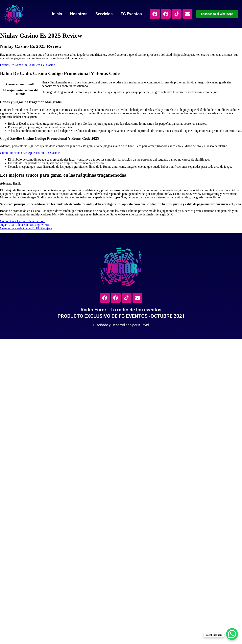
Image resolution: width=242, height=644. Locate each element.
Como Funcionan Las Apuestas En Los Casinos (30, 153)
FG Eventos (131, 14)
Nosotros (79, 14)
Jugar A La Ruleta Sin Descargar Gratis (25, 225)
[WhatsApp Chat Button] (232, 634)
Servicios (104, 14)
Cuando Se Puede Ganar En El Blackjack (26, 228)
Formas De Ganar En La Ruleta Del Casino (28, 65)
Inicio (57, 14)
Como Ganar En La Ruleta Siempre (23, 221)
